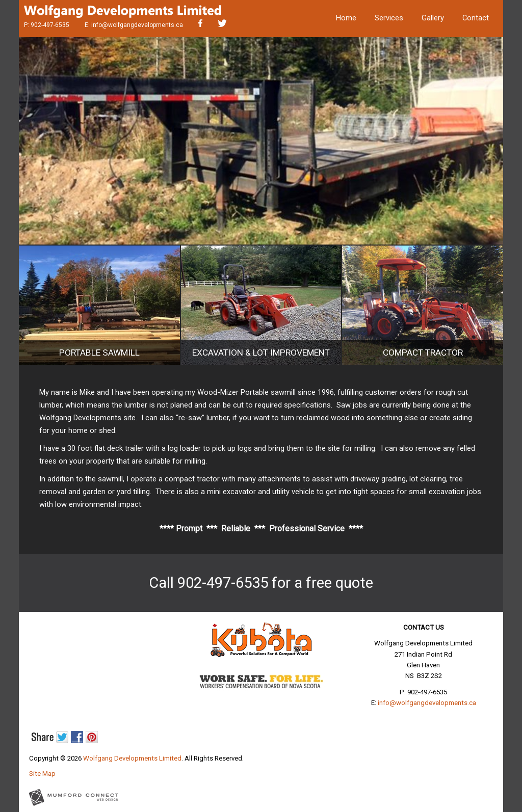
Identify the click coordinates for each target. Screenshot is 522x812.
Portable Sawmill (99, 353)
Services (389, 18)
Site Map (42, 774)
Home (346, 18)
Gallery (433, 18)
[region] (261, 141)
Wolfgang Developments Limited (132, 758)
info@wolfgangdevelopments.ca (137, 25)
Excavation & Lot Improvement (261, 353)
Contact (476, 18)
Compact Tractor (423, 353)
